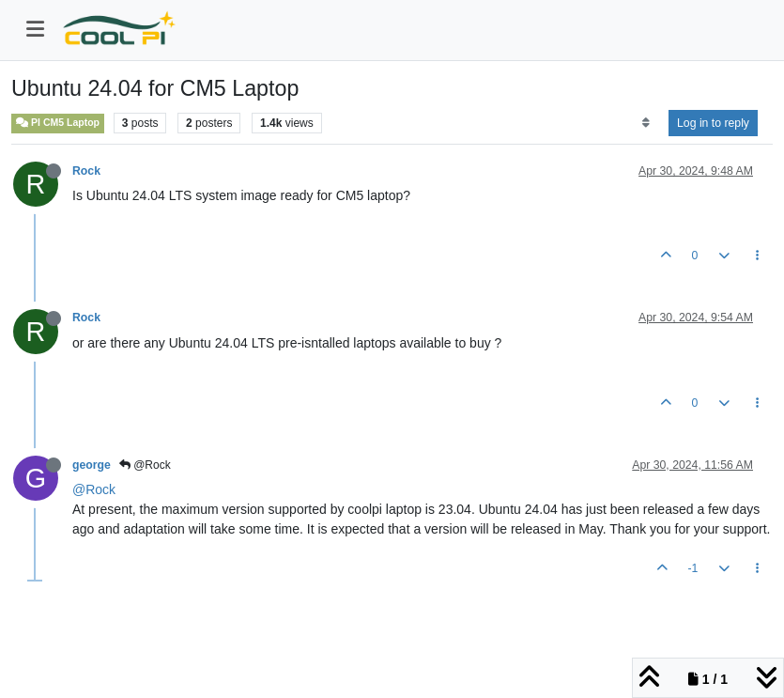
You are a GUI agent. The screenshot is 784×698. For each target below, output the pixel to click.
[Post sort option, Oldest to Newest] (646, 123)
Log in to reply (713, 123)
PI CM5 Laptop (58, 123)
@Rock (145, 465)
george (92, 465)
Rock (86, 171)
